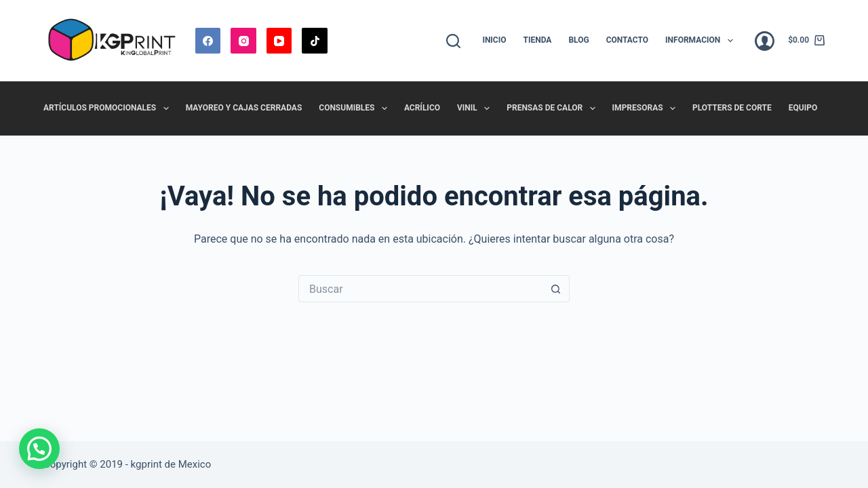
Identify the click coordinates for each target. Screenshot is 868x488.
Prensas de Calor (553, 108)
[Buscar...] (420, 289)
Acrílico (422, 108)
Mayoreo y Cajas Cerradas (244, 108)
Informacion (702, 41)
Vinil (476, 108)
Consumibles (356, 108)
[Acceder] (765, 41)
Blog (578, 40)
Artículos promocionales (109, 108)
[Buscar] (453, 41)
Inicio (494, 40)
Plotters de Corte (732, 108)
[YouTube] (279, 41)
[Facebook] (208, 41)
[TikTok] (315, 41)
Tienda (538, 40)
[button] (39, 449)
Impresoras (647, 108)
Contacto (627, 40)
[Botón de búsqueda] (556, 289)
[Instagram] (243, 41)
